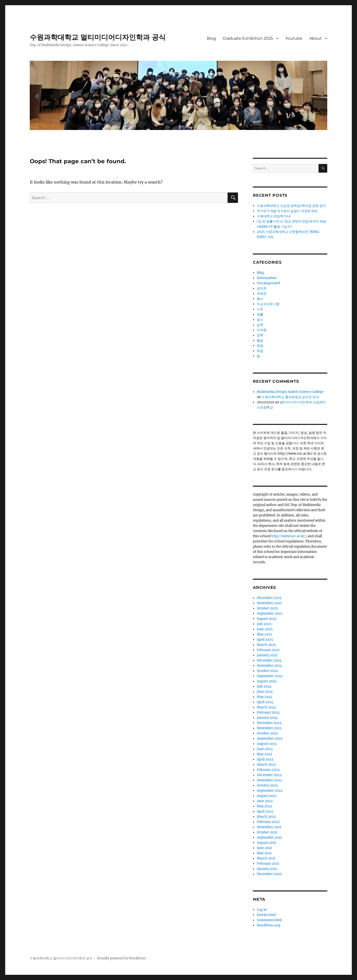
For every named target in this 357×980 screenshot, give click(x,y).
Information (267, 278)
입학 (260, 325)
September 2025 (270, 614)
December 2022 (269, 775)
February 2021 (268, 864)
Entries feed (266, 915)
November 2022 (269, 780)
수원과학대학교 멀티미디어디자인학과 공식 (98, 37)
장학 (260, 335)
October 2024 (267, 671)
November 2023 (269, 728)
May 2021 (264, 853)
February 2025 (268, 650)
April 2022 (265, 811)
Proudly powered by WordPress (121, 958)
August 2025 (267, 619)
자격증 (262, 330)
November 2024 (269, 666)
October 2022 (267, 785)
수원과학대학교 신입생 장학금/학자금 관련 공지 (291, 206)
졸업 (260, 340)
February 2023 (268, 770)
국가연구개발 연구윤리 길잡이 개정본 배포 (287, 211)
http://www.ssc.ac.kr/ (289, 536)
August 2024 (267, 681)
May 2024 (265, 697)
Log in (262, 910)
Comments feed (269, 920)
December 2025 (269, 598)
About (316, 38)
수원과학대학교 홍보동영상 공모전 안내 (290, 397)
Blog (211, 38)
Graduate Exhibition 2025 (248, 38)
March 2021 (266, 858)
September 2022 (270, 791)
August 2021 (267, 843)
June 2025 (265, 629)
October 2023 (267, 733)
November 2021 (269, 827)
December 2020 (269, 874)
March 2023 (266, 765)
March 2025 (266, 645)
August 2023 (267, 744)
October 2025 (267, 608)
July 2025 (264, 624)
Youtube (294, 38)
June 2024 (265, 692)
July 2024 (264, 686)
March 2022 (266, 817)
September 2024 (270, 676)
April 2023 (265, 759)
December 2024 (269, 660)
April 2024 (265, 702)
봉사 (260, 299)
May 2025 (265, 634)
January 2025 (267, 655)
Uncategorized (268, 283)
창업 (260, 346)
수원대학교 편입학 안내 (274, 216)
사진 (260, 309)
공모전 (262, 288)
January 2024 (267, 718)
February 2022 (268, 822)
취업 (260, 351)
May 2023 (264, 754)
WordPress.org (269, 925)
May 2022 (265, 806)
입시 (260, 320)
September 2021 (269, 838)
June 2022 (265, 801)
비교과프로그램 (268, 304)
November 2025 (269, 603)
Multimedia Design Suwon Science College (290, 392)
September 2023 (270, 739)
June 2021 (265, 848)
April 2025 (265, 640)
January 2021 (267, 869)
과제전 (262, 294)
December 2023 (269, 723)
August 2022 (267, 796)
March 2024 (266, 707)
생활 (260, 314)
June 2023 (265, 749)
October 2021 (267, 832)
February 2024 (268, 712)
